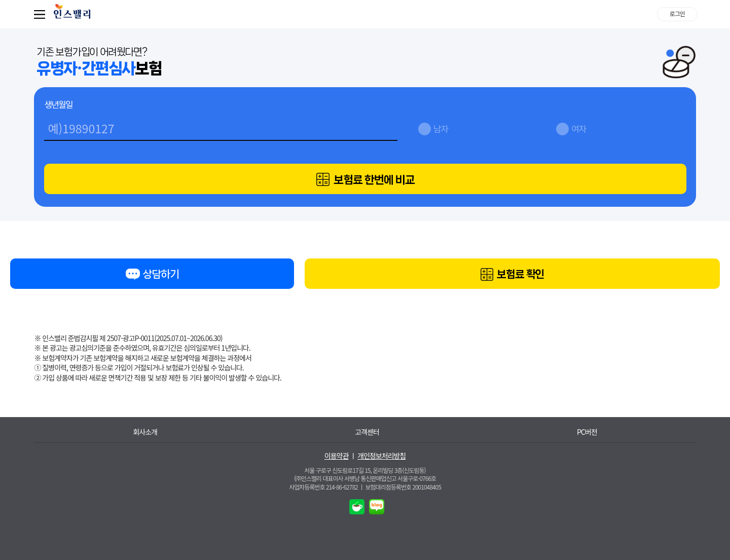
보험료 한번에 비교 (365, 180)
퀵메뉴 (42, 14)
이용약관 (337, 456)
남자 (441, 128)
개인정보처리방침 (381, 456)
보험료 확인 (513, 275)
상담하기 (152, 276)
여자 (579, 128)
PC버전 (587, 432)
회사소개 (145, 432)
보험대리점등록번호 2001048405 (403, 487)
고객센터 (367, 432)
